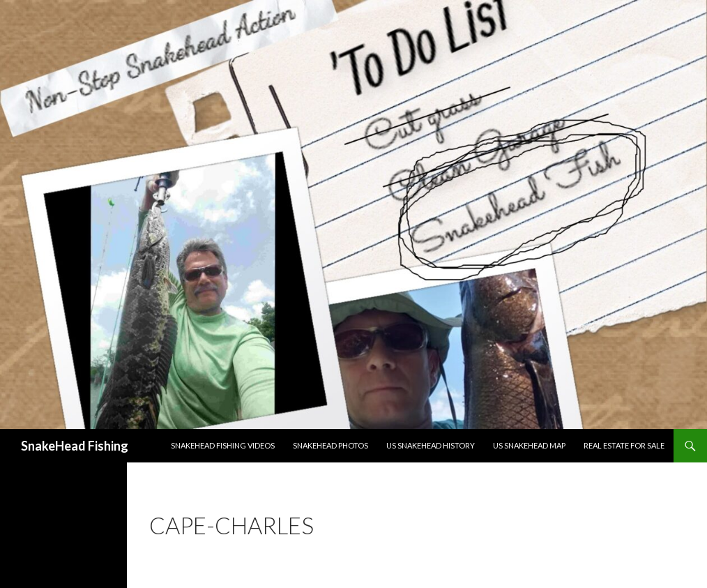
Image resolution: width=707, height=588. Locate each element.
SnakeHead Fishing (75, 446)
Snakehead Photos (330, 445)
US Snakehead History (431, 445)
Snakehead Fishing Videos (223, 445)
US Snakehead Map (529, 445)
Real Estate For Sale (624, 445)
